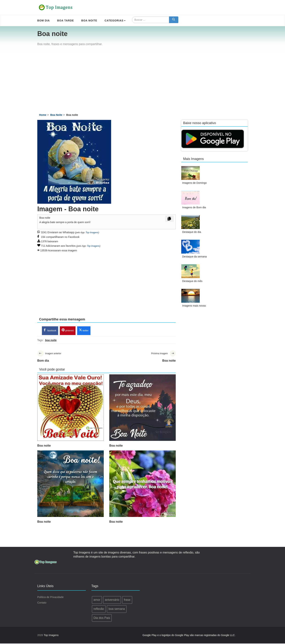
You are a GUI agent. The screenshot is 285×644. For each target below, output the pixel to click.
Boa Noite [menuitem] (89, 21)
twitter (84, 330)
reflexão (99, 609)
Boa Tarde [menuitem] (66, 21)
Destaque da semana (194, 257)
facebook (50, 330)
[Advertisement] (142, 81)
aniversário (112, 600)
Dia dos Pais (102, 618)
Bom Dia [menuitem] (44, 21)
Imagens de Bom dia (194, 207)
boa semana (117, 609)
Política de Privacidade (50, 598)
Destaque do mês (192, 281)
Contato (42, 603)
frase (127, 600)
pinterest (68, 330)
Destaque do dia (192, 232)
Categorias (115, 21)
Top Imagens (92, 233)
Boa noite (44, 446)
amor (97, 600)
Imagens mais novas (194, 306)
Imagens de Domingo (194, 183)
